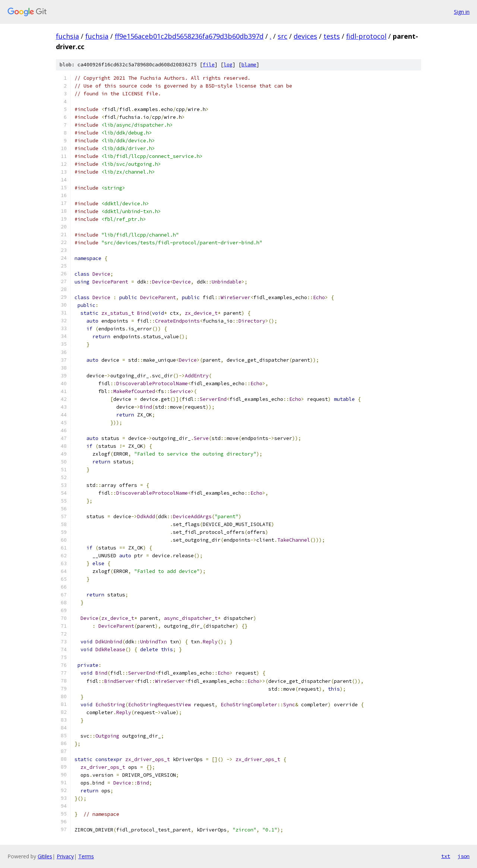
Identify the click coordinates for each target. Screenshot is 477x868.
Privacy (65, 856)
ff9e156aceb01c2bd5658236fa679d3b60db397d (189, 36)
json (464, 856)
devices (305, 36)
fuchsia (67, 36)
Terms (86, 856)
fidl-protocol (366, 36)
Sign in (462, 12)
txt (446, 856)
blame (249, 65)
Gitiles (45, 856)
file (209, 65)
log (228, 65)
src (282, 36)
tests (332, 36)
